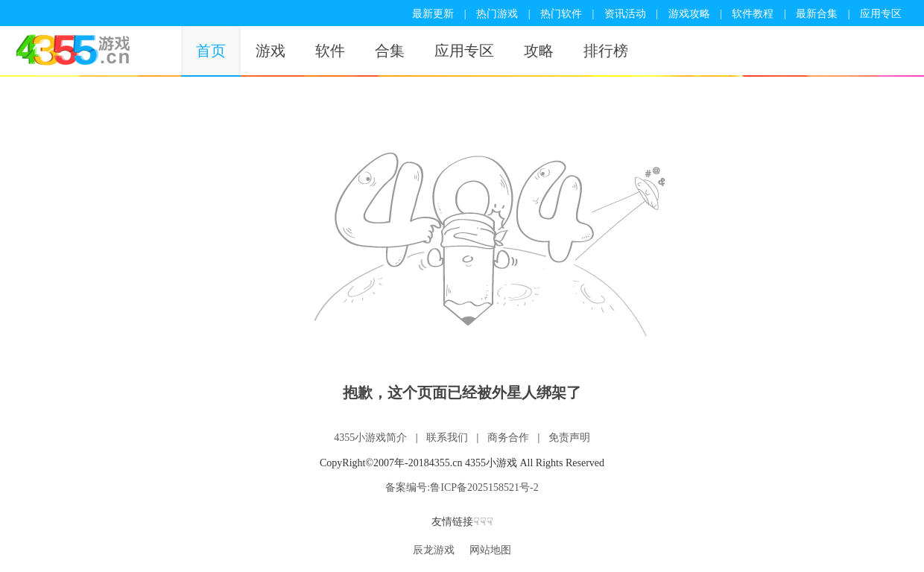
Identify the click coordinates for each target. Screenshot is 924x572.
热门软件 (561, 14)
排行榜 (606, 51)
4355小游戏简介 (370, 438)
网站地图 (490, 550)
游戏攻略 (689, 14)
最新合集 (817, 14)
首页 (211, 51)
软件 (330, 51)
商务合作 (508, 438)
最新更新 (433, 14)
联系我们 (447, 438)
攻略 (539, 51)
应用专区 (881, 14)
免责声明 (569, 438)
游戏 (270, 51)
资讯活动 (625, 14)
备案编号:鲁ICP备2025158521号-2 (462, 487)
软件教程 (753, 14)
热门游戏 (497, 14)
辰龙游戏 (434, 550)
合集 (390, 51)
